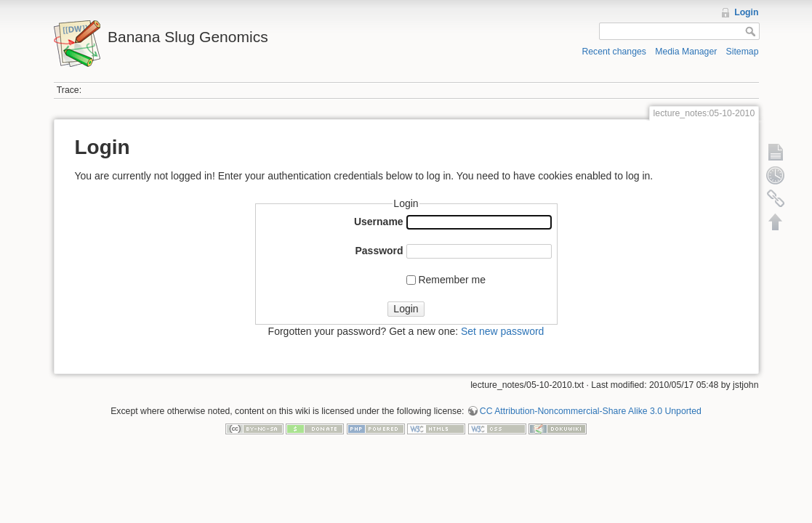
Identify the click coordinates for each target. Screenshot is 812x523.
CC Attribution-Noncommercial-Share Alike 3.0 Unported (591, 411)
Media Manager (686, 52)
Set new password (502, 331)
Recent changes (614, 52)
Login (746, 12)
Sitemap (743, 52)
